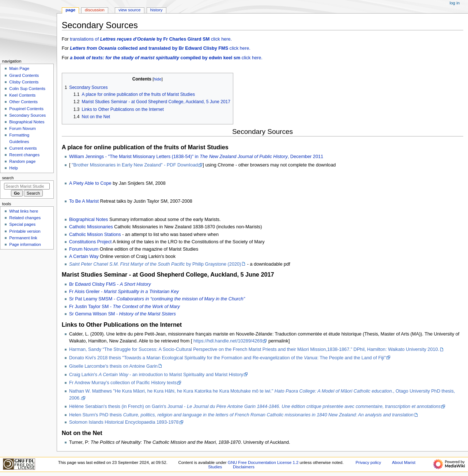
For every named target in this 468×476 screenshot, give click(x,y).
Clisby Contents (24, 82)
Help (14, 168)
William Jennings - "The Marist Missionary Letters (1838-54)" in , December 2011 (196, 157)
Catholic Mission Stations (95, 235)
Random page (22, 161)
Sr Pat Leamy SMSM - (157, 299)
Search (8, 178)
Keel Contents (22, 95)
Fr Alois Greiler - (124, 292)
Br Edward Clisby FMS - (110, 284)
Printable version (25, 231)
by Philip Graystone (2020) (155, 264)
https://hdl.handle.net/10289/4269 (228, 341)
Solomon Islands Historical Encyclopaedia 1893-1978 (124, 422)
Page (70, 10)
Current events (23, 148)
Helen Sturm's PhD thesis (241, 415)
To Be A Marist (84, 201)
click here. (160, 48)
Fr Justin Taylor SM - (124, 307)
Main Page (19, 68)
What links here (24, 211)
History (156, 10)
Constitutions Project (90, 242)
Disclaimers (244, 467)
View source (129, 10)
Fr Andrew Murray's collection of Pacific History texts (123, 383)
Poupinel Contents (26, 109)
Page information (25, 244)
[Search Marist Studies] (27, 186)
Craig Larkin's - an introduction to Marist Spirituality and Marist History (156, 375)
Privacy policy (368, 462)
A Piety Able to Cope (90, 183)
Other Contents (23, 102)
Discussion (95, 10)
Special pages (22, 224)
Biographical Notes (89, 220)
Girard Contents (24, 75)
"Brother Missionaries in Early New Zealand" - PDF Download (135, 165)
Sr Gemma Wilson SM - (122, 314)
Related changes (25, 218)
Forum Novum (84, 249)
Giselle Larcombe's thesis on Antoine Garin (113, 366)
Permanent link (23, 238)
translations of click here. (151, 39)
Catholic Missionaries (91, 227)
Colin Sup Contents (27, 89)
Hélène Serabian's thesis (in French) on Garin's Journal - (255, 406)
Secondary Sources (27, 115)
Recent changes (24, 155)
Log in (455, 3)
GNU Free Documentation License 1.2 (263, 462)
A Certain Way (84, 256)
